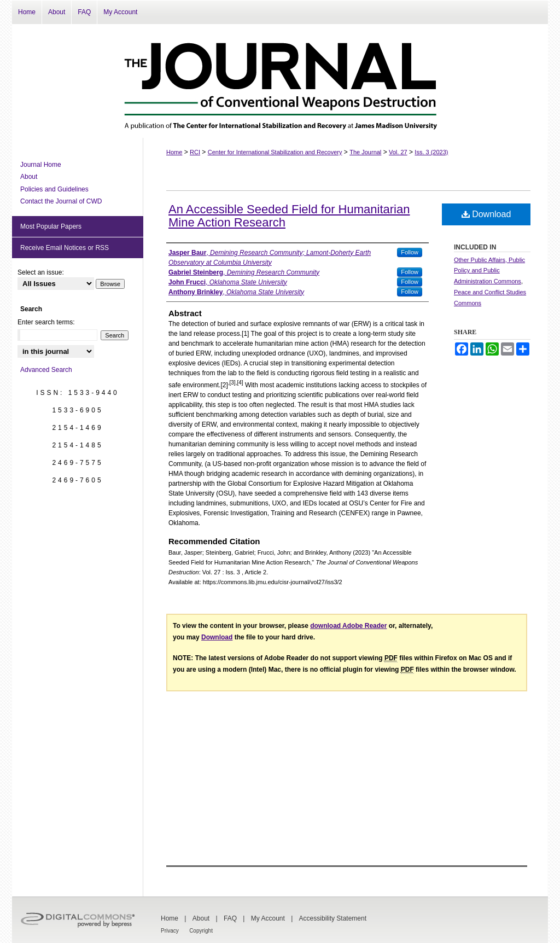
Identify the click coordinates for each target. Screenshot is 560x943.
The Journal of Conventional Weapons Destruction (280, 81)
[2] (224, 385)
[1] (245, 334)
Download (486, 214)
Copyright (201, 931)
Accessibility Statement (333, 918)
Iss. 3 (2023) (431, 152)
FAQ (230, 918)
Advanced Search (46, 370)
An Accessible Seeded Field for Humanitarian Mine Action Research (289, 216)
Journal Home (41, 165)
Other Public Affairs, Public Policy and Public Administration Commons (489, 271)
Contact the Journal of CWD (61, 201)
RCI (195, 152)
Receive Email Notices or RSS (65, 248)
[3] (233, 383)
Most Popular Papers (51, 226)
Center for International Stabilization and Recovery (275, 152)
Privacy (170, 931)
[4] (240, 383)
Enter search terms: (46, 322)
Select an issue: (41, 272)
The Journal (365, 152)
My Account (268, 918)
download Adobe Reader (348, 626)
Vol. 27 (398, 152)
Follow (410, 252)
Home (174, 152)
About (29, 177)
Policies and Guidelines (54, 189)
